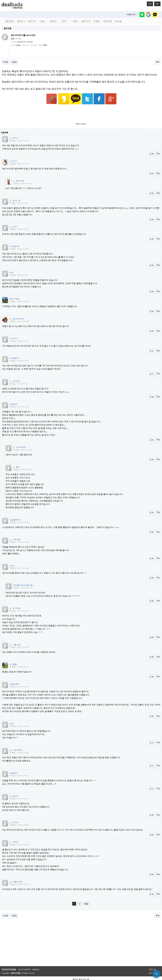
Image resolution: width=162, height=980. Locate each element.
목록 (157, 62)
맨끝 (86, 896)
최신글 (118, 21)
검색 (149, 3)
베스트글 (108, 21)
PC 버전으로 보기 (81, 977)
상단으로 (153, 966)
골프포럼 (8, 28)
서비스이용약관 (24, 962)
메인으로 (153, 962)
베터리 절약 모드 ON (81, 972)
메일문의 (36, 962)
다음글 (14, 62)
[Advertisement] (81, 106)
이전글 (5, 62)
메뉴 (157, 3)
